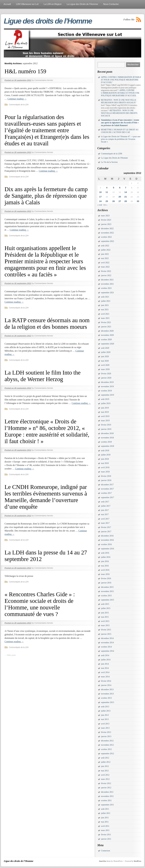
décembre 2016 (107, 536)
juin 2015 (105, 613)
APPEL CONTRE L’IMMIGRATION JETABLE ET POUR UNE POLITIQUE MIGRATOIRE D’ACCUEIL (121, 80)
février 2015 (106, 630)
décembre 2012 (107, 741)
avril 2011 (105, 826)
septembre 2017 (108, 497)
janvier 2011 (106, 839)
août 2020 (105, 348)
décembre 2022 (107, 229)
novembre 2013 (107, 694)
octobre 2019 (106, 391)
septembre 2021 (108, 293)
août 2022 (105, 246)
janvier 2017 (106, 532)
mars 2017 (105, 523)
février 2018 (106, 476)
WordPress (137, 861)
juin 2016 (105, 561)
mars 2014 (105, 677)
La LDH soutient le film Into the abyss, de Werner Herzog (43, 376)
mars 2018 (105, 472)
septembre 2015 (108, 600)
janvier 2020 (106, 378)
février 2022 (106, 271)
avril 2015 (105, 621)
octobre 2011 (106, 801)
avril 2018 (105, 467)
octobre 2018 (106, 442)
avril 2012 (105, 775)
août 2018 (105, 451)
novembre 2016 (107, 540)
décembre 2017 (107, 485)
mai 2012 (105, 771)
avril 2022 (105, 263)
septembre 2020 (108, 344)
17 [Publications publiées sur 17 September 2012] (100, 197)
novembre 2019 (107, 386)
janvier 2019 (106, 429)
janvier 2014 (106, 685)
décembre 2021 (107, 280)
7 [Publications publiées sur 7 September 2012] (126, 188)
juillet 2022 (106, 250)
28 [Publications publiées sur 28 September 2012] (126, 201)
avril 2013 (105, 724)
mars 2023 (105, 216)
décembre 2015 (107, 587)
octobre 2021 (106, 288)
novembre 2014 (107, 643)
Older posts (10, 655)
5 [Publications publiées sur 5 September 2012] (114, 188)
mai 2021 (105, 310)
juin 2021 (105, 305)
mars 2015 (105, 625)
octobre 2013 (106, 698)
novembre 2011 (107, 796)
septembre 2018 (108, 446)
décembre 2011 (107, 792)
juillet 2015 (106, 608)
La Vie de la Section (109, 162)
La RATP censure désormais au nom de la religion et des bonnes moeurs (47, 324)
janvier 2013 (106, 736)
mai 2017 (105, 514)
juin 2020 (105, 356)
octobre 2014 (106, 647)
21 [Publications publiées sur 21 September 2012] (126, 197)
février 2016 (106, 578)
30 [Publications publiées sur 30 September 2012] (138, 201)
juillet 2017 (106, 506)
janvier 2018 (106, 480)
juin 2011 (105, 818)
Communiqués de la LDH (19, 105)
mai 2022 (105, 258)
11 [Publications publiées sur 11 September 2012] (107, 192)
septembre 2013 (108, 702)
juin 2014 (105, 664)
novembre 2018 (107, 438)
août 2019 (105, 399)
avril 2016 (105, 570)
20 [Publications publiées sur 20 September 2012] (120, 197)
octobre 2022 (106, 237)
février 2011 (106, 835)
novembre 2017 (107, 489)
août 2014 (105, 655)
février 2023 (106, 220)
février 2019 (106, 425)
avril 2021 (105, 314)
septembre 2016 (108, 549)
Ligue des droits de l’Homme (48, 21)
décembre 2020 (107, 331)
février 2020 (106, 374)
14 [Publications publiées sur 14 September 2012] (126, 192)
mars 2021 (105, 318)
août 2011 (105, 809)
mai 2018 (105, 463)
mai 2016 (105, 566)
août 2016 (105, 553)
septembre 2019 (108, 395)
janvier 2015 (106, 634)
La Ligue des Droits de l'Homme (114, 158)
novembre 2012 (107, 745)
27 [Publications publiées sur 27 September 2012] (120, 201)
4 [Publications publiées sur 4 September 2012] (107, 188)
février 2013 (106, 732)
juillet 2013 (106, 711)
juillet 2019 (106, 403)
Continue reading (17, 99)
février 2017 (106, 527)
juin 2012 (105, 766)
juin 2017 (105, 510)
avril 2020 (105, 365)
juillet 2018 (106, 455)
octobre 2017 (106, 493)
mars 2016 (105, 574)
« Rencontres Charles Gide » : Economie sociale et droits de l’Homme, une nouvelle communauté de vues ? (40, 604)
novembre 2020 (107, 335)
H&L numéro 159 (25, 71)
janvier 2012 (106, 788)
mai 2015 (105, 617)
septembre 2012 (108, 754)
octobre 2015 (106, 596)
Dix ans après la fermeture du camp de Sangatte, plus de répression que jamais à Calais (46, 196)
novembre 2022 (107, 233)
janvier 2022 (106, 275)
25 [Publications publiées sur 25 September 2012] (107, 201)
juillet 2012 (106, 762)
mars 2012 (105, 779)
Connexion (105, 851)
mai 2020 (105, 361)
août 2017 (105, 502)
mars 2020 (105, 369)
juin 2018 (105, 459)
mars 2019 (105, 421)
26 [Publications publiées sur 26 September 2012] (114, 201)
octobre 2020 (106, 340)
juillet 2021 (106, 301)
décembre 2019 (107, 382)
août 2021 (105, 297)
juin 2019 (105, 408)
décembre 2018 (107, 433)
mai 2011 (105, 822)
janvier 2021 (106, 327)
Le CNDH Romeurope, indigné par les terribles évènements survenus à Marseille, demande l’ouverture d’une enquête (46, 497)
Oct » (105, 205)
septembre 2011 (108, 805)
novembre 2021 (107, 284)
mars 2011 (105, 830)
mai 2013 (105, 719)
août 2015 (105, 604)
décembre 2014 (107, 638)
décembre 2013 (107, 690)
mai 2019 (105, 412)
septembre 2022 (108, 241)
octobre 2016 (106, 544)
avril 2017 (105, 519)
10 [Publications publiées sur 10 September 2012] (100, 192)
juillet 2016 (106, 557)
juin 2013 (105, 715)
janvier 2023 (106, 224)
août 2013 (105, 707)
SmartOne (103, 861)
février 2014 (106, 681)
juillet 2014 (106, 660)
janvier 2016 (106, 583)
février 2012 (106, 783)
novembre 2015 (107, 591)
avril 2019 (105, 416)
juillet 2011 (106, 813)
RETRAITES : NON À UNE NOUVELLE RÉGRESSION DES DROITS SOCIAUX (119, 113)
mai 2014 (105, 668)
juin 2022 (105, 254)
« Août (100, 205)
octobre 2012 (106, 749)
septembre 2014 (108, 651)
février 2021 (106, 322)
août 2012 (105, 758)
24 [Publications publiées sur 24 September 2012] (100, 201)
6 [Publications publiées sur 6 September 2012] (120, 188)
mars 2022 (105, 267)
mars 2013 (105, 728)
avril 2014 (105, 672)
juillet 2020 (106, 352)
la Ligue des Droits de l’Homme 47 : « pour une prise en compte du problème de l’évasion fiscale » (121, 139)
